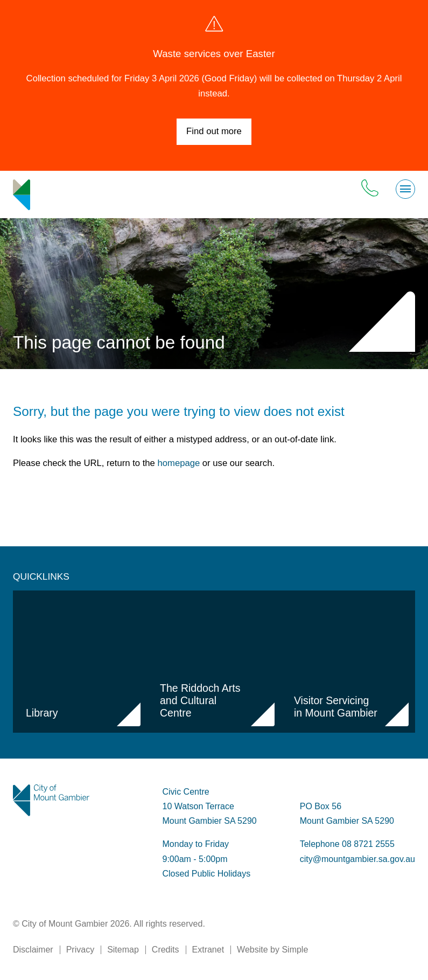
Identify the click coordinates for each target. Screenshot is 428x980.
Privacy (80, 950)
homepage (179, 463)
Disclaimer (33, 950)
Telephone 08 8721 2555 (347, 844)
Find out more (214, 131)
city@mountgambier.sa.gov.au (357, 859)
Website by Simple (272, 950)
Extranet (208, 950)
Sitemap (123, 950)
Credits (166, 950)
